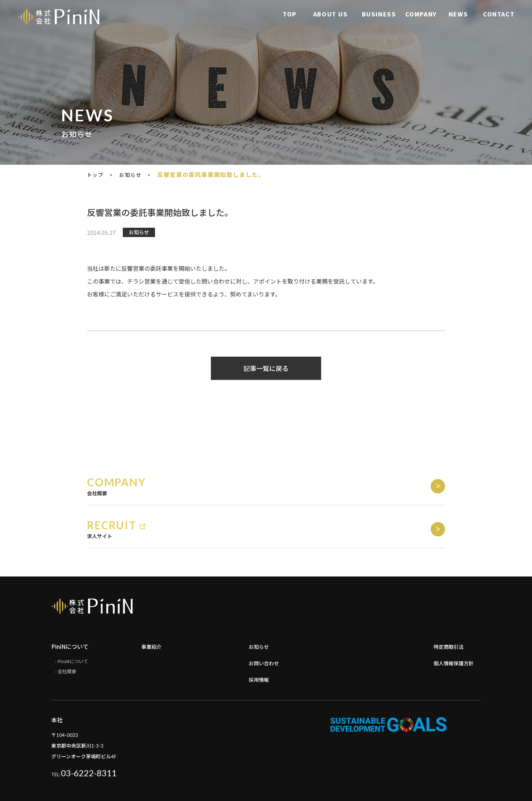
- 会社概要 (66, 646)
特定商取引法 (451, 619)
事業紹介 (153, 619)
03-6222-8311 (89, 746)
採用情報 (260, 652)
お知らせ (260, 619)
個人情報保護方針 (456, 636)
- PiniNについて (73, 635)
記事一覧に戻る (266, 368)
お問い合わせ (266, 636)
